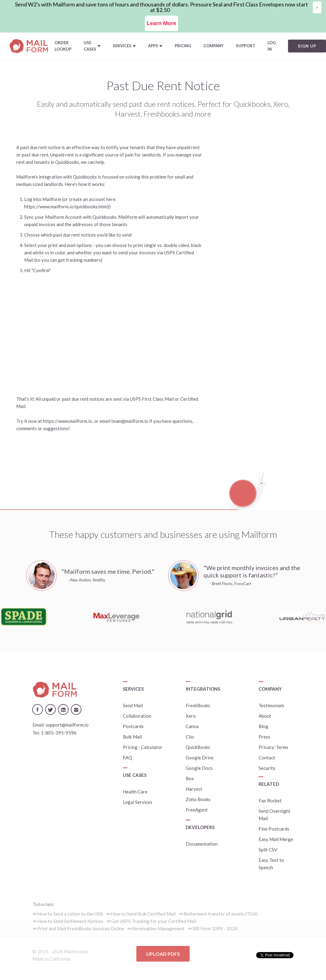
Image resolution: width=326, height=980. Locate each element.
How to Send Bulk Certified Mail (143, 914)
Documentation (202, 844)
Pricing (183, 46)
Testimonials (271, 705)
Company (214, 46)
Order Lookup (63, 46)
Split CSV (268, 850)
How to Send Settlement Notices (70, 921)
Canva (192, 726)
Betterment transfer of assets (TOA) (221, 914)
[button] (92, 46)
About (265, 716)
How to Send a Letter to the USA (70, 914)
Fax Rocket (270, 801)
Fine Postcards (274, 829)
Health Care (135, 792)
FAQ (127, 758)
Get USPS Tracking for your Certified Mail (154, 921)
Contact (267, 758)
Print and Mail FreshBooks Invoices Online (81, 928)
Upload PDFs (163, 954)
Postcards (133, 726)
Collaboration (137, 716)
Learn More (161, 23)
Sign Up (307, 46)
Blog (263, 726)
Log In (272, 46)
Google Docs (199, 768)
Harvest (194, 789)
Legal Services (138, 802)
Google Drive (200, 758)
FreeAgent (197, 810)
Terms (282, 747)
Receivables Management (158, 928)
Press (264, 737)
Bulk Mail (132, 737)
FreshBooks (198, 705)
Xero (191, 716)
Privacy (266, 747)
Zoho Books (198, 799)
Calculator (152, 747)
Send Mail (133, 705)
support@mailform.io (67, 725)
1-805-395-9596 (59, 733)
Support (246, 46)
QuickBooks (198, 747)
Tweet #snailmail (276, 955)
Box (190, 778)
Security (267, 768)
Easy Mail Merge (276, 839)
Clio (190, 737)
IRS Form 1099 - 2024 (215, 928)
